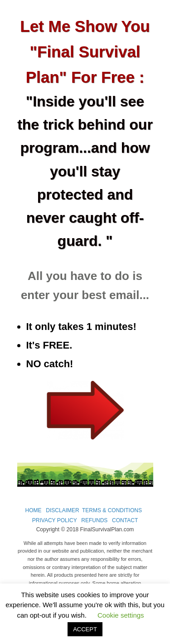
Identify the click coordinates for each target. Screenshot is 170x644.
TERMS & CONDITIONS (112, 510)
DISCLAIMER (62, 510)
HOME (34, 510)
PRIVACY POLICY (55, 520)
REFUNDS (94, 520)
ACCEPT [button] (85, 629)
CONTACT (125, 520)
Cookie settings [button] (121, 615)
